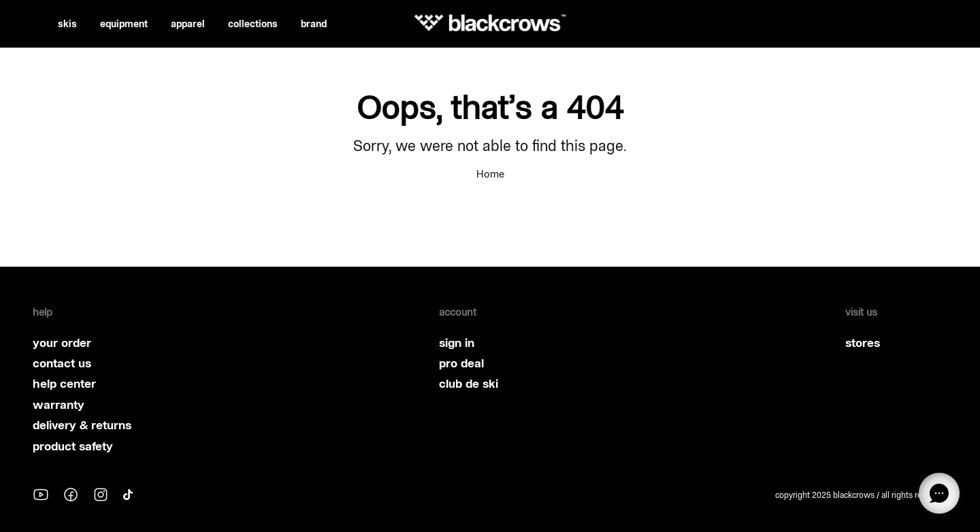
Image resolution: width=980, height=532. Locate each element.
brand (314, 24)
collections (253, 24)
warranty (59, 405)
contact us (62, 363)
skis (67, 24)
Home (490, 174)
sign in (457, 343)
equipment (124, 24)
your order (62, 343)
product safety (73, 446)
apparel (188, 24)
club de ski (469, 384)
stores (863, 343)
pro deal (461, 363)
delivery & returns (82, 425)
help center (64, 384)
